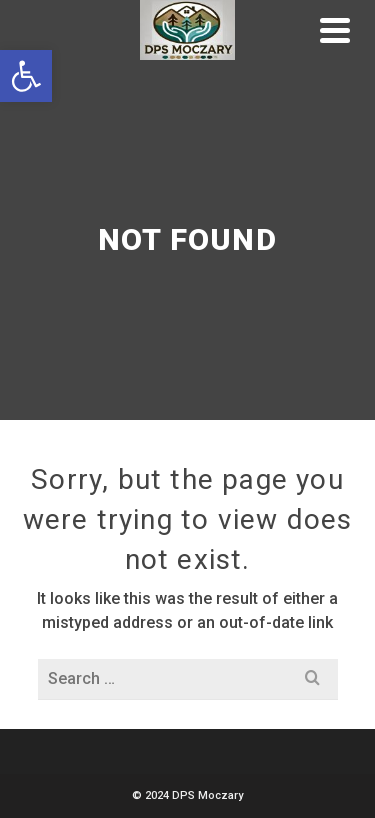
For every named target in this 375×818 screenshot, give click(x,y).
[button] (26, 76)
